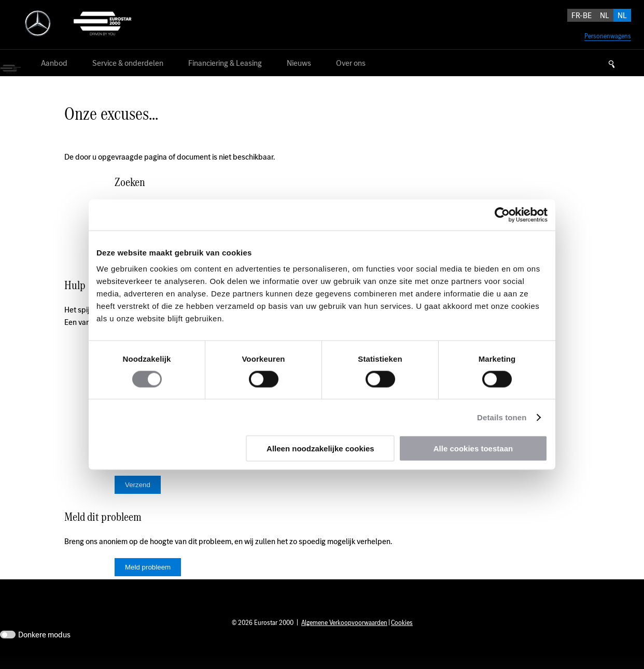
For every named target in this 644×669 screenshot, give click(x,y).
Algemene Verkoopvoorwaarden (344, 638)
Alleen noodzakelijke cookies (320, 449)
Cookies (402, 638)
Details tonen (502, 417)
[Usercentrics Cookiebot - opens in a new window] (502, 215)
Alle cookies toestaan (473, 449)
